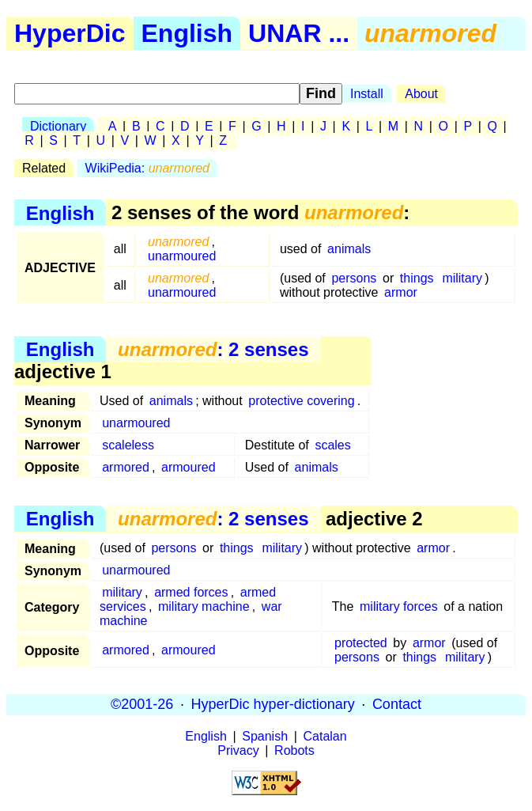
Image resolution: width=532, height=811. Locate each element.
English (187, 33)
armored (126, 467)
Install (367, 94)
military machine (204, 606)
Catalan (325, 736)
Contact (397, 704)
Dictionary (58, 126)
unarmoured (182, 256)
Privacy (238, 750)
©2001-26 (142, 704)
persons (354, 278)
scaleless (128, 445)
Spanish (265, 736)
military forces (399, 606)
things (417, 278)
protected (361, 643)
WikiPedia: (147, 168)
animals (349, 249)
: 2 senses (213, 349)
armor (401, 292)
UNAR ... (299, 33)
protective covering (301, 401)
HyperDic (70, 33)
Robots (294, 750)
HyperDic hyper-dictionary (273, 704)
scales (332, 445)
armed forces (191, 592)
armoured (188, 467)
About (421, 94)
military (462, 278)
